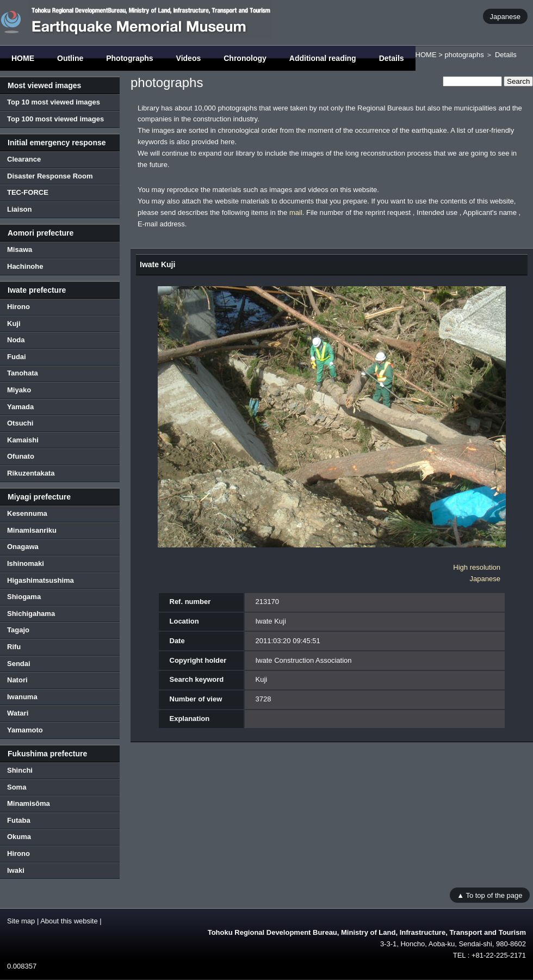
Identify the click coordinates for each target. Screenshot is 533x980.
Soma (17, 787)
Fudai (17, 357)
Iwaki (16, 870)
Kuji (14, 323)
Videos (189, 58)
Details (392, 58)
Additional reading (323, 58)
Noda (16, 340)
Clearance (24, 159)
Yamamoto (25, 730)
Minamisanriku (32, 530)
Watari (18, 713)
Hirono (18, 307)
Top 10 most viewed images (54, 102)
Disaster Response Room (50, 176)
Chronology (245, 58)
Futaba (19, 820)
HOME (23, 58)
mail (296, 212)
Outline (70, 58)
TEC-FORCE (28, 192)
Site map (21, 921)
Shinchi (20, 770)
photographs (464, 55)
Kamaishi (23, 440)
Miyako (19, 390)
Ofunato (21, 456)
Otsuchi (20, 423)
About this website (69, 921)
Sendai (19, 664)
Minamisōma (29, 803)
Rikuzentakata (31, 473)
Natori (17, 680)
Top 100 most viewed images (55, 119)
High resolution (477, 567)
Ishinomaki (26, 563)
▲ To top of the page (489, 895)
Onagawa (23, 547)
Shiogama (24, 597)
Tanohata (23, 373)
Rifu (14, 647)
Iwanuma (22, 697)
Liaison (20, 209)
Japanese (505, 16)
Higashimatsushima (41, 580)
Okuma (19, 837)
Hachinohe (25, 266)
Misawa (20, 249)
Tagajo (18, 630)
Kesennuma (27, 513)
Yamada (20, 407)
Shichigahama (31, 614)
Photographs (129, 58)
